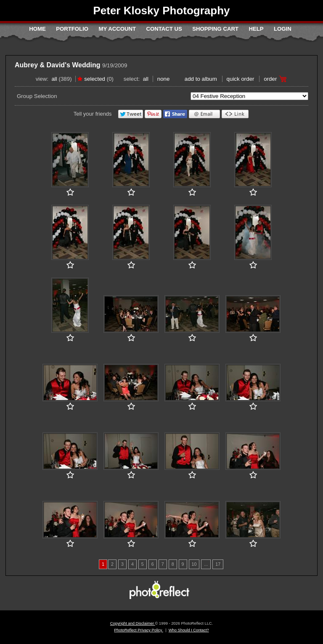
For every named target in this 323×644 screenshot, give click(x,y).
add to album (201, 79)
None (164, 79)
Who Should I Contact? (189, 630)
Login (283, 29)
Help (256, 29)
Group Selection (37, 96)
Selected (95, 79)
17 (218, 564)
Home (37, 29)
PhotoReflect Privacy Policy (139, 630)
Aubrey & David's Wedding (58, 65)
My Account (117, 29)
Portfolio (72, 29)
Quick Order (241, 79)
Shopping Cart (215, 29)
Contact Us (164, 29)
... (206, 564)
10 (194, 564)
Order (270, 79)
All (54, 79)
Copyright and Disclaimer (133, 623)
